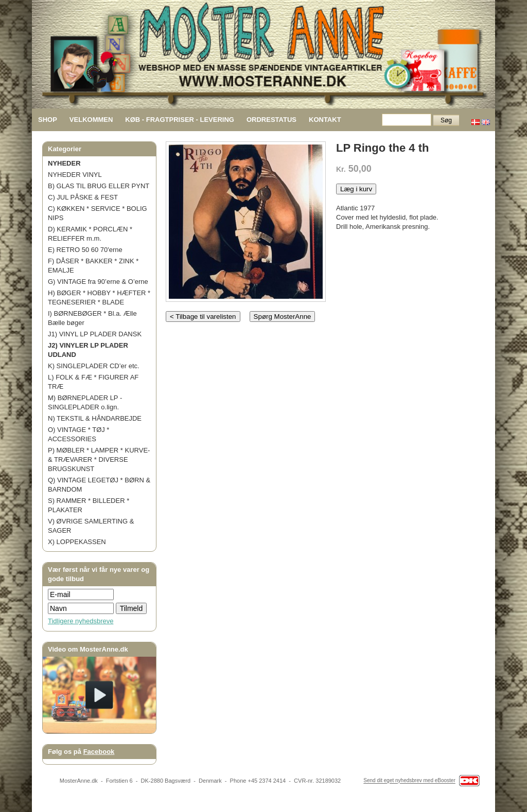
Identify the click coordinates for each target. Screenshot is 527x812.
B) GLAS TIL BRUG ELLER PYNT (99, 186)
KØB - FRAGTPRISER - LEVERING (180, 120)
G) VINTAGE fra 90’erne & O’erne (98, 282)
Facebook (99, 752)
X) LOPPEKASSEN (77, 542)
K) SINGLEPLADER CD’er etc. (94, 366)
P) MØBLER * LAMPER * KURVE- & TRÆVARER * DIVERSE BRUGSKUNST (99, 459)
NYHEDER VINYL (75, 175)
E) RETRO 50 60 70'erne (85, 250)
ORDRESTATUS (271, 120)
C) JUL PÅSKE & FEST (83, 197)
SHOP (48, 120)
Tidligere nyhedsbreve (81, 621)
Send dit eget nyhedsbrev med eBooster (409, 781)
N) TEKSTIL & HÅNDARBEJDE (95, 418)
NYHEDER (64, 163)
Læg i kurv (356, 189)
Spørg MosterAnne (283, 317)
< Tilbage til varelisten (203, 317)
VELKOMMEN (91, 120)
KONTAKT (325, 120)
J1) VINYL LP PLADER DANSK (95, 334)
